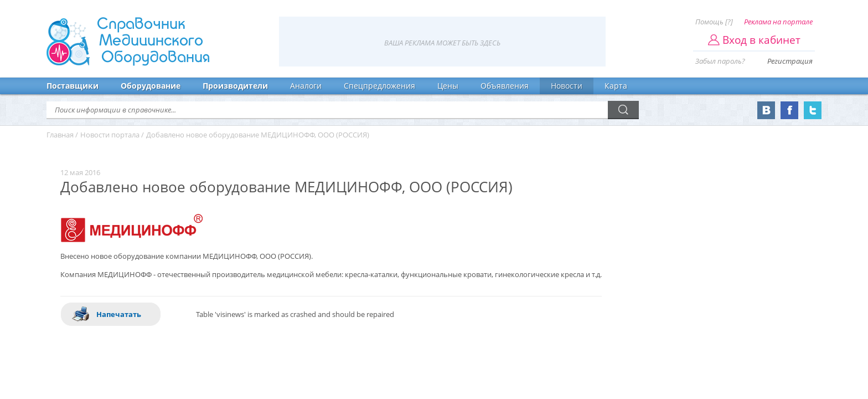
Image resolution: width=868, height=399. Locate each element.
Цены (448, 86)
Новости (567, 86)
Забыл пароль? (720, 61)
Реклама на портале (778, 22)
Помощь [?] (714, 22)
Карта (616, 86)
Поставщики (73, 86)
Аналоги (306, 86)
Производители (235, 86)
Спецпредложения (379, 86)
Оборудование (151, 86)
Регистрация (790, 61)
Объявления (505, 86)
